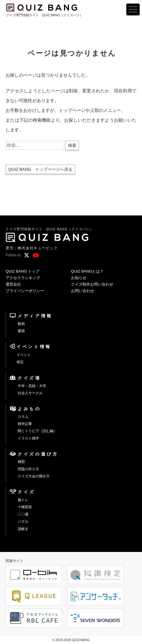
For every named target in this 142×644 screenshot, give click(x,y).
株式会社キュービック (38, 248)
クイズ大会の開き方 (34, 476)
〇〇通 (23, 514)
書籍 (21, 331)
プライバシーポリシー (25, 291)
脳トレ (23, 500)
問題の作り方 (28, 469)
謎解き (23, 529)
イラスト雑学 (28, 438)
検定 (20, 362)
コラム (23, 417)
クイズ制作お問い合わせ (92, 284)
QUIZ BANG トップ (22, 271)
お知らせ (79, 278)
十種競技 (25, 507)
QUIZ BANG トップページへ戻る (40, 169)
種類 (21, 462)
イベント (24, 355)
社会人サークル (30, 393)
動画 (21, 324)
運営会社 (13, 284)
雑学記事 (25, 424)
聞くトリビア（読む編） (37, 431)
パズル (23, 521)
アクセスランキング (23, 278)
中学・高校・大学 (32, 386)
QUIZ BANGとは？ (87, 271)
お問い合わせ (83, 291)
